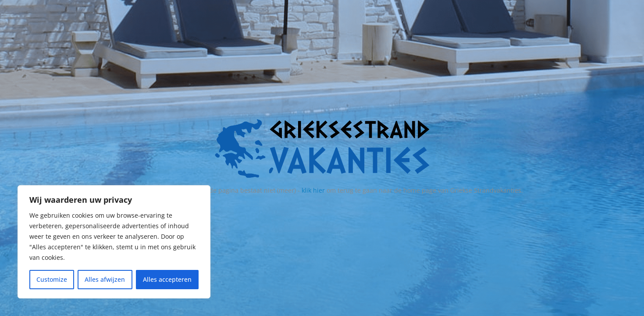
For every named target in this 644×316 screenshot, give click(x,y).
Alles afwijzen (105, 279)
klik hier (313, 190)
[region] (114, 242)
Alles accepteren (167, 279)
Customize (52, 279)
